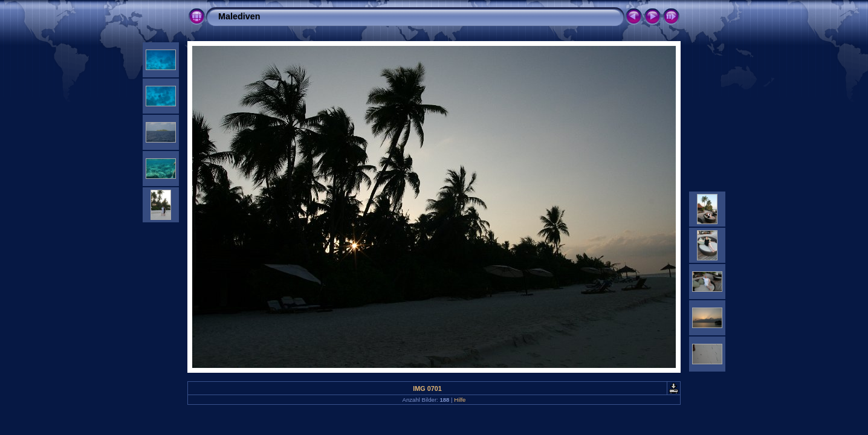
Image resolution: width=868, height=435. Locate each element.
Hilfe (460, 400)
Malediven (239, 16)
